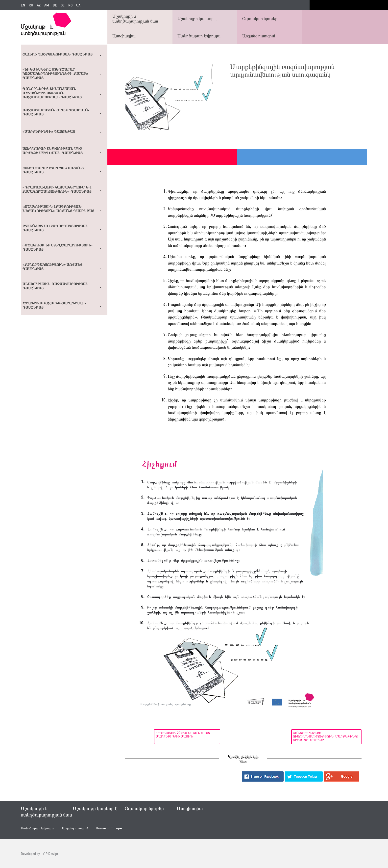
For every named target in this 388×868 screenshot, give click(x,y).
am (47, 5)
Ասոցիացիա (124, 36)
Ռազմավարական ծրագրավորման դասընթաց (56, 112)
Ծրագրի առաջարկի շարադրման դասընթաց (54, 305)
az (39, 5)
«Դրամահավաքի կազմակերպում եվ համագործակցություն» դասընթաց (57, 189)
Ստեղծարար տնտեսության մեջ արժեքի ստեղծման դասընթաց (53, 151)
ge (63, 5)
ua (78, 5)
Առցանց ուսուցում (259, 36)
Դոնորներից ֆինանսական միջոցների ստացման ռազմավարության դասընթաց (52, 93)
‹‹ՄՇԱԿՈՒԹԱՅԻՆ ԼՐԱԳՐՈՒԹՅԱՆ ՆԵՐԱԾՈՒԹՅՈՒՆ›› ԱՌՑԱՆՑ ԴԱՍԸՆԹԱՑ (58, 209)
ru (31, 5)
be (55, 5)
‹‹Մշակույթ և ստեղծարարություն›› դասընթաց (58, 247)
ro (70, 5)
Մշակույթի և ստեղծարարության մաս (135, 18)
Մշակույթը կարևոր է (197, 18)
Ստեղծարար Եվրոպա (199, 36)
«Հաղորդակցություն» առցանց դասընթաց (52, 267)
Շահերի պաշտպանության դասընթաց (58, 54)
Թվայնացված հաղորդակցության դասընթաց (56, 228)
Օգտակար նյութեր (260, 18)
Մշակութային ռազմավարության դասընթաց (56, 286)
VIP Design (50, 854)
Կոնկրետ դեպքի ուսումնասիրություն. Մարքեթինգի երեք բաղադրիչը (329, 736)
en (23, 5)
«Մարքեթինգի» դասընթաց (49, 132)
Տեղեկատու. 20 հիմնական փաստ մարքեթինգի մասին (154, 734)
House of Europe (109, 828)
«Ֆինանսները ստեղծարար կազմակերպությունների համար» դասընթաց (55, 74)
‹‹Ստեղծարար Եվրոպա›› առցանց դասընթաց (53, 170)
